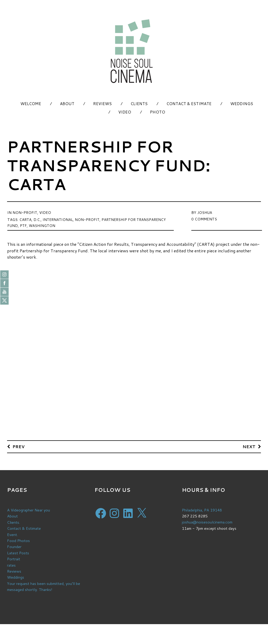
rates (11, 564)
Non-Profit (25, 212)
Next (249, 446)
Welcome (31, 104)
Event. (12, 534)
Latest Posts (18, 552)
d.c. (37, 219)
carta (26, 219)
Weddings (242, 104)
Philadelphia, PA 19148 (202, 510)
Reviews (102, 104)
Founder (14, 546)
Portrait (14, 558)
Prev (19, 446)
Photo (158, 112)
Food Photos (19, 540)
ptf (23, 225)
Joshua (205, 212)
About (67, 104)
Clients (139, 104)
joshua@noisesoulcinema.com (207, 522)
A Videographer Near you (29, 510)
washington (43, 225)
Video (125, 112)
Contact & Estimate (189, 104)
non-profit (89, 219)
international (58, 219)
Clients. (13, 522)
